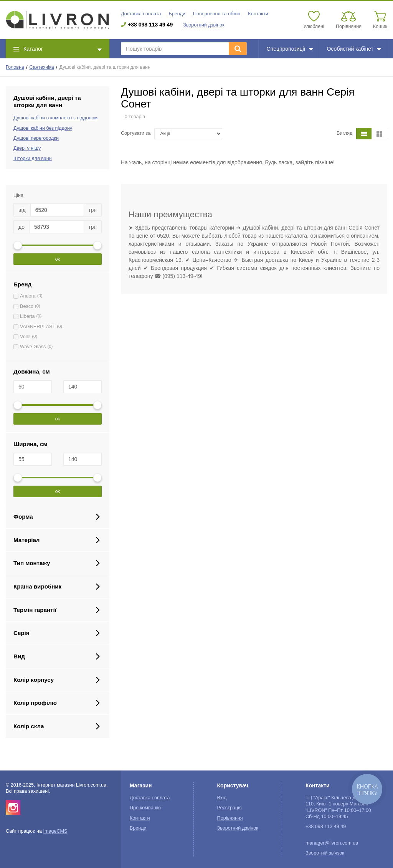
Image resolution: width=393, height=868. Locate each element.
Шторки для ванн (33, 159)
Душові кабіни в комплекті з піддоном (55, 118)
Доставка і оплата (141, 14)
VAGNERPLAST (38, 327)
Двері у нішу (27, 148)
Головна (15, 67)
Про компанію (145, 808)
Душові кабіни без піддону (43, 128)
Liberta (27, 316)
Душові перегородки (36, 138)
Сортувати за (136, 133)
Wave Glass (33, 347)
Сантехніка (41, 67)
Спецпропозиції (290, 49)
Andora (28, 296)
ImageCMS (55, 831)
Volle (25, 337)
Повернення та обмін (217, 14)
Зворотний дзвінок (204, 25)
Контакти (258, 14)
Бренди (177, 14)
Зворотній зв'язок (325, 853)
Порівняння (230, 818)
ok (58, 259)
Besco (27, 306)
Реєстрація (230, 808)
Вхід (222, 798)
